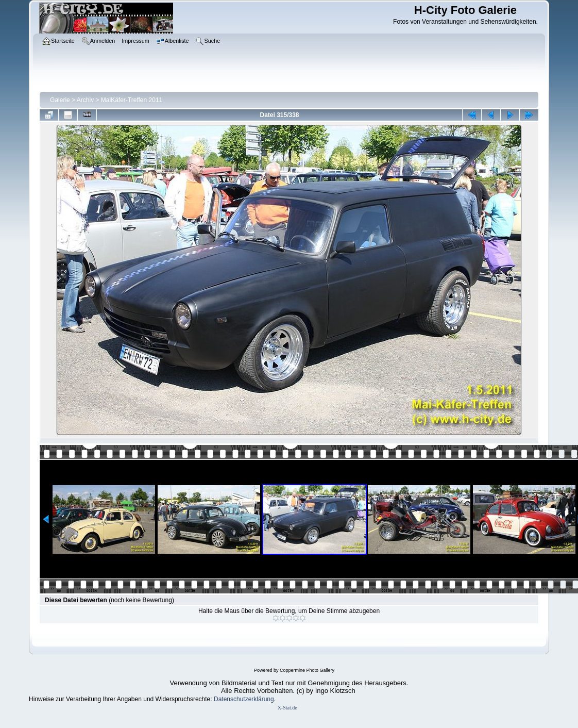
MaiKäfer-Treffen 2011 (132, 100)
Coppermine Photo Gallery (307, 670)
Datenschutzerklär (239, 699)
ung (269, 699)
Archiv (85, 100)
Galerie (60, 100)
